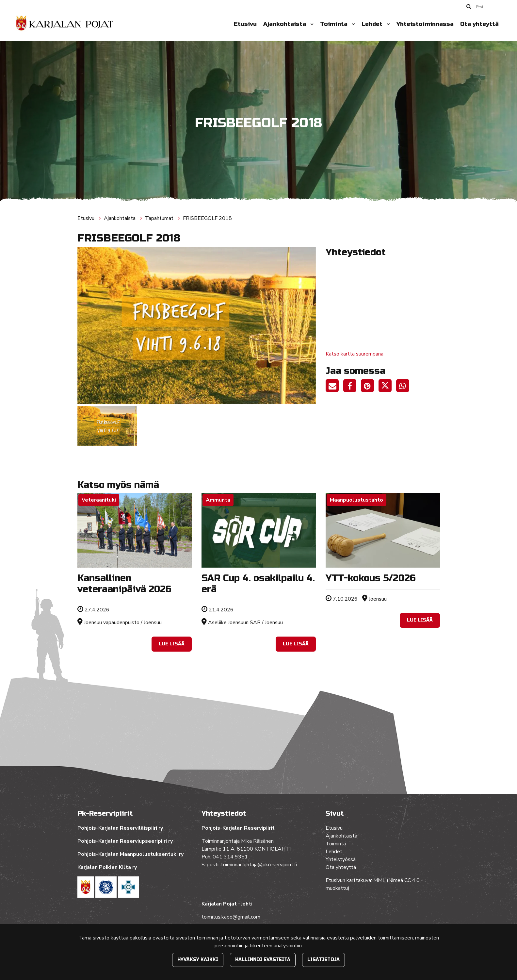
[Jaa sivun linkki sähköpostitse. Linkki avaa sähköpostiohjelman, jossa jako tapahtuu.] (334, 387)
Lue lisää (172, 644)
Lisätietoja (323, 960)
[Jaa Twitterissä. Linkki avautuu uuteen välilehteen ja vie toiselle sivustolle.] (387, 387)
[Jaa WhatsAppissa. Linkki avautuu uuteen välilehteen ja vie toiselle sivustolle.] (404, 387)
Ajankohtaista (285, 24)
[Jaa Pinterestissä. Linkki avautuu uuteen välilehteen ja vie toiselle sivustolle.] (370, 387)
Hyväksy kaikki (198, 960)
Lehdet (373, 24)
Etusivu (245, 24)
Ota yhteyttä (479, 24)
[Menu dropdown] (311, 24)
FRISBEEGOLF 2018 (207, 218)
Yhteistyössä (341, 859)
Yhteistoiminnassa (425, 24)
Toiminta (335, 24)
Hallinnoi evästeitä (263, 960)
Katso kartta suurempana (355, 354)
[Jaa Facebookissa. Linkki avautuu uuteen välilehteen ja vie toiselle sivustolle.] (352, 387)
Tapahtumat (160, 218)
